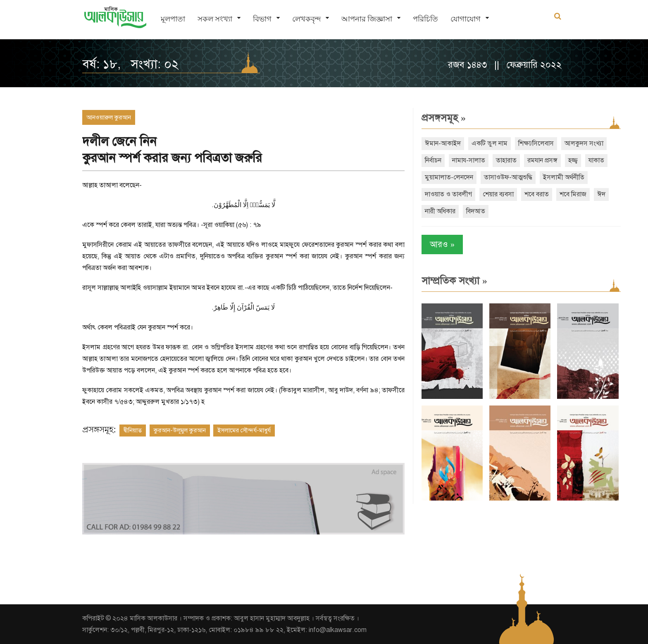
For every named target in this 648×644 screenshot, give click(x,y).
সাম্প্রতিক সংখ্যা (454, 281)
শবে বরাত (537, 194)
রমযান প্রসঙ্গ (542, 160)
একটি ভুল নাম (490, 143)
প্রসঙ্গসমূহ (444, 118)
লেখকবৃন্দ (306, 19)
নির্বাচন (433, 160)
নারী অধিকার (440, 211)
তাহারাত (506, 160)
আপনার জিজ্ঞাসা (367, 19)
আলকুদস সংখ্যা (584, 143)
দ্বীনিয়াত (133, 430)
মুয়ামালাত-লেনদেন (449, 177)
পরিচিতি (425, 19)
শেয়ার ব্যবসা (498, 194)
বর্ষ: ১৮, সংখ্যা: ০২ (130, 64)
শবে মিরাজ (573, 194)
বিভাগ (262, 19)
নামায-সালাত (469, 160)
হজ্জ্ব (573, 160)
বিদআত (476, 211)
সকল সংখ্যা (215, 19)
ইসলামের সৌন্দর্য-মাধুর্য (244, 430)
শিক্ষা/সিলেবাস (536, 143)
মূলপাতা (173, 19)
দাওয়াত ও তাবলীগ (448, 194)
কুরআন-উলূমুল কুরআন (180, 430)
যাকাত (596, 160)
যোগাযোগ (466, 19)
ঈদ (601, 194)
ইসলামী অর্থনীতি (564, 177)
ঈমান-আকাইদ (443, 143)
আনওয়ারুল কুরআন (109, 117)
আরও (442, 244)
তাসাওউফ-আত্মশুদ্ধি (508, 177)
